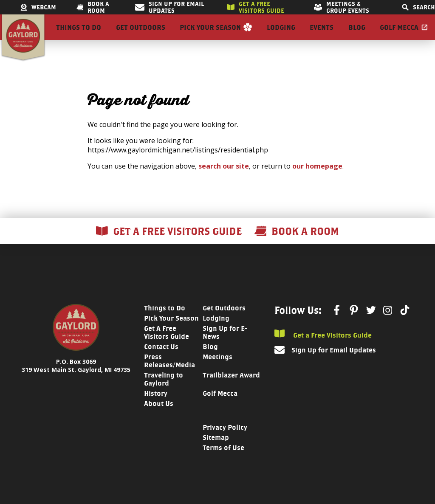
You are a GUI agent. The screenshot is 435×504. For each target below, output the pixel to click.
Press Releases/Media (169, 376)
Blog (357, 35)
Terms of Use (223, 463)
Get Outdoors (141, 35)
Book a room (93, 7)
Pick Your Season (210, 35)
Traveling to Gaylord (164, 394)
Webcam (38, 7)
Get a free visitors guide (256, 7)
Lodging (281, 35)
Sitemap (216, 453)
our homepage (317, 181)
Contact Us (161, 362)
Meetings (217, 372)
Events (322, 35)
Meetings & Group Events (342, 7)
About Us (159, 419)
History (156, 409)
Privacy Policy (225, 443)
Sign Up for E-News (225, 348)
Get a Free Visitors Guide (323, 350)
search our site (224, 181)
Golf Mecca (399, 35)
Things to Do (79, 35)
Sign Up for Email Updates (169, 7)
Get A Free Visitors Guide (167, 348)
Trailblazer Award (231, 390)
